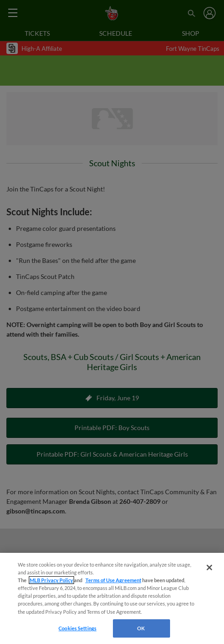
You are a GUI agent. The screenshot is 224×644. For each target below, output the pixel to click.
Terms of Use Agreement (113, 580)
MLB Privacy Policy (51, 580)
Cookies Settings (77, 628)
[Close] (209, 568)
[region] (112, 598)
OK (141, 628)
